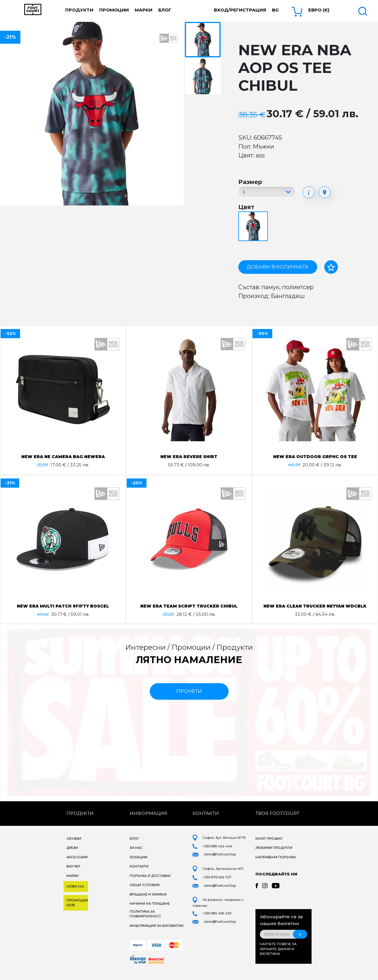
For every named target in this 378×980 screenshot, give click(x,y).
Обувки (74, 846)
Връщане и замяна (148, 901)
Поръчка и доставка (150, 883)
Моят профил (269, 846)
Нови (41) (75, 893)
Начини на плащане (150, 911)
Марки (144, 10)
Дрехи (72, 855)
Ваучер (73, 873)
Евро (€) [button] (319, 10)
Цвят (246, 207)
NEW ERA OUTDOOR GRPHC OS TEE (315, 456)
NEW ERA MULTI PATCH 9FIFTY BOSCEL (63, 606)
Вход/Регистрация (240, 10)
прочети (189, 698)
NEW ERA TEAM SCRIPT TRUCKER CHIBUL (189, 606)
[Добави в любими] (331, 267)
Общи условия (145, 892)
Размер (250, 182)
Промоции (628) (77, 910)
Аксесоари (77, 864)
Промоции (114, 10)
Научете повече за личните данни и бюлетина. (278, 956)
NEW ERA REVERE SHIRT (189, 456)
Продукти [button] (79, 10)
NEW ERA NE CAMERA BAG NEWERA (63, 456)
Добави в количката (278, 267)
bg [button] (275, 10)
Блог (165, 10)
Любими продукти (274, 855)
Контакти (139, 873)
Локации (139, 864)
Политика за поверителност (145, 921)
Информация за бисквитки (157, 933)
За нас (136, 855)
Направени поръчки (276, 864)
